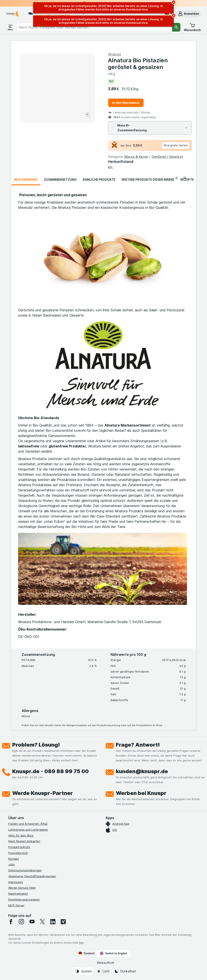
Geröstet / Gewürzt (167, 157)
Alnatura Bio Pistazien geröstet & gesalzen (138, 64)
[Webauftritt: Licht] (103, 971)
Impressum (16, 882)
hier (81, 943)
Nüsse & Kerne (136, 157)
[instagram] (21, 922)
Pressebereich (18, 853)
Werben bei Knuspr (141, 793)
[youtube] (32, 922)
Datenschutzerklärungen (25, 870)
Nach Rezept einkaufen (24, 841)
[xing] (63, 922)
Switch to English (114, 953)
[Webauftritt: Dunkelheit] (125, 971)
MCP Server (16, 905)
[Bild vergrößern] (88, 116)
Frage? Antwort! (138, 745)
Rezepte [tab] (187, 180)
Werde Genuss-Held (22, 888)
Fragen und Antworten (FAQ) (28, 824)
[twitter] (42, 922)
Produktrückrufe (19, 847)
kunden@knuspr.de (142, 771)
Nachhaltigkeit (18, 894)
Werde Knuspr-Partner (43, 793)
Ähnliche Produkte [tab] (99, 180)
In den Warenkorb (126, 103)
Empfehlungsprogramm (24, 899)
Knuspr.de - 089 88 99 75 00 (50, 771)
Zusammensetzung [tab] (60, 180)
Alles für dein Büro (21, 835)
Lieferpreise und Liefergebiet (28, 830)
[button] (188, 14)
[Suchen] (176, 27)
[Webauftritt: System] (83, 971)
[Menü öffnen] (10, 27)
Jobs (12, 864)
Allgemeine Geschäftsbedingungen (32, 876)
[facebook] (11, 922)
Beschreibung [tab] (26, 180)
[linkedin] (53, 922)
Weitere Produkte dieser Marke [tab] (148, 180)
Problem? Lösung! (36, 745)
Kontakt (14, 859)
